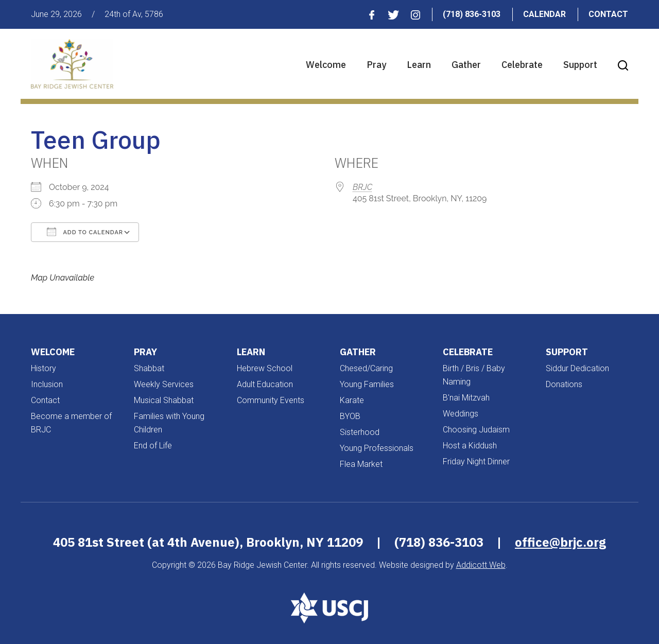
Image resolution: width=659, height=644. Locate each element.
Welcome (326, 65)
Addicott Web (481, 565)
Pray (376, 65)
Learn (419, 65)
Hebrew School (265, 368)
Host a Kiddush (470, 446)
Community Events (271, 400)
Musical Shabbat (164, 400)
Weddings (461, 414)
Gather (466, 65)
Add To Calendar (85, 232)
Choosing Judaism (476, 430)
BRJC (362, 187)
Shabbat (149, 368)
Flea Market (361, 464)
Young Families (367, 384)
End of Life (153, 446)
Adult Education (265, 384)
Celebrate (522, 65)
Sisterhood (360, 432)
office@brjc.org (560, 542)
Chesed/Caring (366, 368)
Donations (564, 384)
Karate (352, 400)
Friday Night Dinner (476, 462)
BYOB (350, 416)
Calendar (544, 14)
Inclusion (47, 384)
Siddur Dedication (577, 368)
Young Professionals (377, 448)
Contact (608, 14)
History (44, 368)
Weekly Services (164, 384)
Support (580, 65)
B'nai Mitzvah (466, 398)
